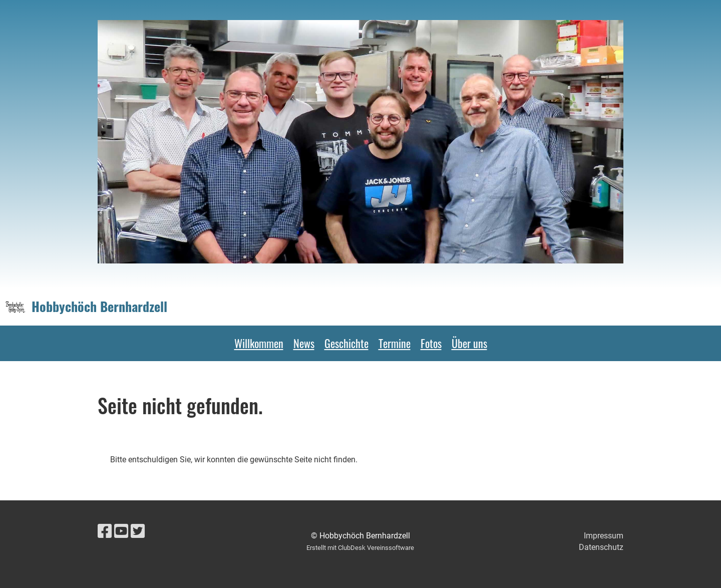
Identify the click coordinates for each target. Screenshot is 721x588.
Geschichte (346, 343)
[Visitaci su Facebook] (105, 531)
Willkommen (259, 343)
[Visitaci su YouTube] (121, 531)
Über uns (469, 343)
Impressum (604, 536)
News (304, 343)
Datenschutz (601, 547)
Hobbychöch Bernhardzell (99, 307)
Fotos (431, 343)
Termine (395, 343)
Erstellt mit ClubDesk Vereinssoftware (360, 548)
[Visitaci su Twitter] (138, 531)
